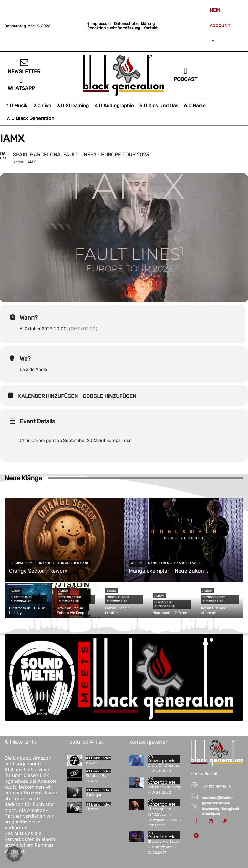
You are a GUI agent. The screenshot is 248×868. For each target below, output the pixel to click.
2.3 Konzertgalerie (161, 759)
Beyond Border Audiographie (214, 599)
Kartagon (94, 795)
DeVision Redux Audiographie (70, 599)
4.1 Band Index (98, 758)
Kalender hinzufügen (48, 396)
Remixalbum (22, 563)
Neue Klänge (23, 478)
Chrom (92, 809)
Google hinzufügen (109, 396)
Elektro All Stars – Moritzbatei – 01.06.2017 (163, 847)
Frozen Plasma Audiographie (118, 599)
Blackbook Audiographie (165, 604)
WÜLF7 (92, 762)
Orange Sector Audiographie (63, 563)
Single (111, 591)
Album (137, 563)
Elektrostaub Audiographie (21, 599)
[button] (14, 854)
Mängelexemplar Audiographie (175, 563)
